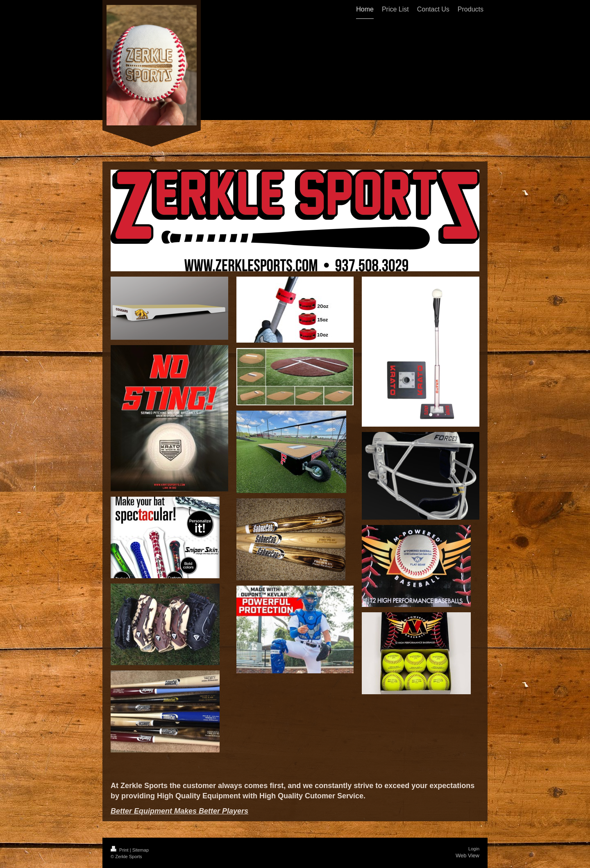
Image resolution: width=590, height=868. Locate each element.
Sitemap (141, 850)
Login (474, 849)
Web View (467, 856)
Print (120, 850)
